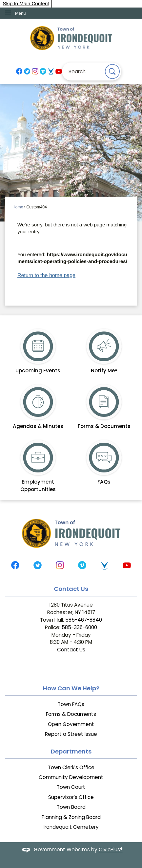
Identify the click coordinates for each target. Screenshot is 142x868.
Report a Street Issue (71, 734)
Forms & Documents (71, 714)
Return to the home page (46, 275)
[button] (112, 71)
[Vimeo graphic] (43, 71)
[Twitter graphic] (27, 71)
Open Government (71, 724)
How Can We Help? (71, 688)
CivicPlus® (111, 850)
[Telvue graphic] (51, 71)
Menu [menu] (20, 13)
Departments (71, 751)
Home (18, 207)
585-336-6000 (79, 627)
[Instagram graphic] (35, 71)
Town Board (71, 807)
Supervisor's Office (71, 797)
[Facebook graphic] (19, 71)
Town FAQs (71, 704)
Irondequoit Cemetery (71, 827)
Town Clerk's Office (71, 767)
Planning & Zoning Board (71, 817)
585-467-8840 (84, 620)
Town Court (71, 787)
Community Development (71, 777)
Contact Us (71, 650)
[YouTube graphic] (59, 71)
